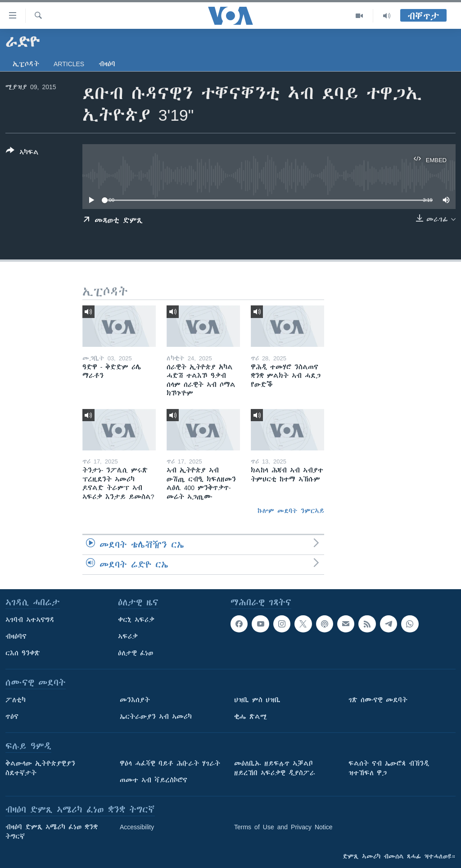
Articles (69, 64)
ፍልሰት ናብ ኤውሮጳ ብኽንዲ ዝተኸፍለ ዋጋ (389, 768)
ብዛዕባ (107, 64)
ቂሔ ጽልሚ (251, 717)
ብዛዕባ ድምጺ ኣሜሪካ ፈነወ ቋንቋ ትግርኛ (52, 832)
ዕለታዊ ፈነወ (136, 653)
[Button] (22, 153)
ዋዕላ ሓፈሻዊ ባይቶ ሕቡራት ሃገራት (170, 763)
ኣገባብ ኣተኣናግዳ (30, 620)
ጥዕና (12, 717)
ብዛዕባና (16, 636)
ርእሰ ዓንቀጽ (23, 653)
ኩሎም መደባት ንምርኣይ (291, 511)
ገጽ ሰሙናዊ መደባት (378, 700)
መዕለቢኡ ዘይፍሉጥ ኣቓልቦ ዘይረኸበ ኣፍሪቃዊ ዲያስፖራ (275, 768)
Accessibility (137, 827)
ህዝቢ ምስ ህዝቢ (257, 700)
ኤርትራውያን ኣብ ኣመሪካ (156, 717)
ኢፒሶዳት (26, 64)
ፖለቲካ (16, 700)
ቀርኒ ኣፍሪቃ (136, 620)
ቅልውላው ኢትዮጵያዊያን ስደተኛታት (40, 768)
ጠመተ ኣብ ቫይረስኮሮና (154, 780)
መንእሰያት (135, 700)
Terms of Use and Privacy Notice (283, 827)
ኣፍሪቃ (128, 636)
